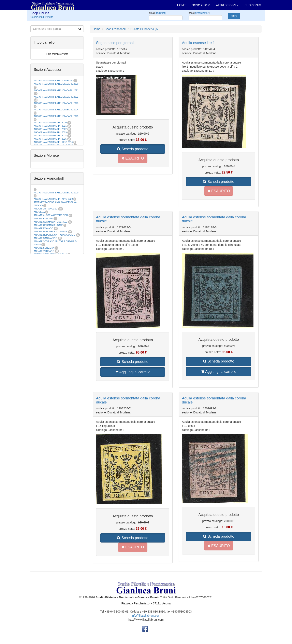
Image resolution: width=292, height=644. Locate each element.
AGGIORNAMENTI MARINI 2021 (50, 126)
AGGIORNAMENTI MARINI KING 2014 (53, 142)
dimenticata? (202, 13)
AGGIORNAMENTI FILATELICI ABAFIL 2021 (56, 90)
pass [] (199, 13)
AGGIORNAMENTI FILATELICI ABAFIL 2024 (56, 110)
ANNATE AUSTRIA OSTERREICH (51, 215)
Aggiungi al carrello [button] (133, 372)
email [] (158, 13)
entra (234, 16)
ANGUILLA (39, 212)
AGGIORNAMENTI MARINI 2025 (50, 139)
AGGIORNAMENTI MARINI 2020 (50, 123)
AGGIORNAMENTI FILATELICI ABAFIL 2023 (56, 103)
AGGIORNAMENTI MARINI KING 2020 (53, 199)
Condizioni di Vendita (42, 17)
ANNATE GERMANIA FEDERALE (50, 222)
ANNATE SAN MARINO (46, 238)
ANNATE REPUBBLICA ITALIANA (50, 232)
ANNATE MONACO (43, 228)
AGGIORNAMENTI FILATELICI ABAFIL (54, 81)
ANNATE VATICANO (44, 251)
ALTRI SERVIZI (227, 5)
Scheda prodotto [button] (133, 149)
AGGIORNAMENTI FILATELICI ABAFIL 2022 (56, 97)
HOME (181, 5)
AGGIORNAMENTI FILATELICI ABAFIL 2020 (56, 84)
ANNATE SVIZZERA (44, 248)
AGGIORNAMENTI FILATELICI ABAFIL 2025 (56, 116)
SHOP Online (253, 5)
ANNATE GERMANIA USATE (48, 225)
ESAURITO (133, 158)
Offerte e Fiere (201, 5)
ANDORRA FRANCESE (46, 209)
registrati (161, 13)
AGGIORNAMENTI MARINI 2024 (50, 136)
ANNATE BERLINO (43, 219)
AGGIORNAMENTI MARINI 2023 (50, 132)
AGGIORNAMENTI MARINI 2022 (50, 129)
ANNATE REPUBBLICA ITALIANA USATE (55, 235)
